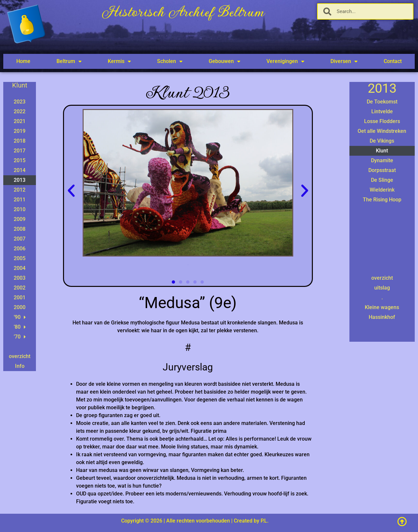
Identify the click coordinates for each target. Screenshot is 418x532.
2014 (20, 170)
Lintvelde (382, 111)
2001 (20, 297)
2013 (20, 180)
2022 (20, 111)
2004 (20, 268)
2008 (20, 229)
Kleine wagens (382, 307)
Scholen (170, 61)
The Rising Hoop (382, 200)
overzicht (20, 356)
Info (20, 366)
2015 (20, 160)
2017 (20, 151)
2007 (20, 239)
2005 (20, 258)
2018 (20, 141)
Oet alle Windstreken (382, 131)
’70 (20, 337)
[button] (71, 191)
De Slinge (382, 180)
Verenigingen (285, 61)
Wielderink (382, 190)
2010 (20, 209)
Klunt (382, 151)
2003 (20, 278)
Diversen (344, 61)
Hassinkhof (382, 317)
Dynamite (382, 160)
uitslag (382, 288)
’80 (20, 327)
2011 (20, 200)
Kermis (119, 61)
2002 (20, 288)
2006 (20, 249)
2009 (20, 219)
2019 (20, 131)
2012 (20, 190)
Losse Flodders (382, 121)
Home (23, 61)
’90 (20, 317)
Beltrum (69, 61)
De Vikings (382, 141)
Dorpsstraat (382, 170)
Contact (393, 61)
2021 (20, 121)
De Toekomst (382, 102)
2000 (20, 307)
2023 (20, 102)
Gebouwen (225, 61)
